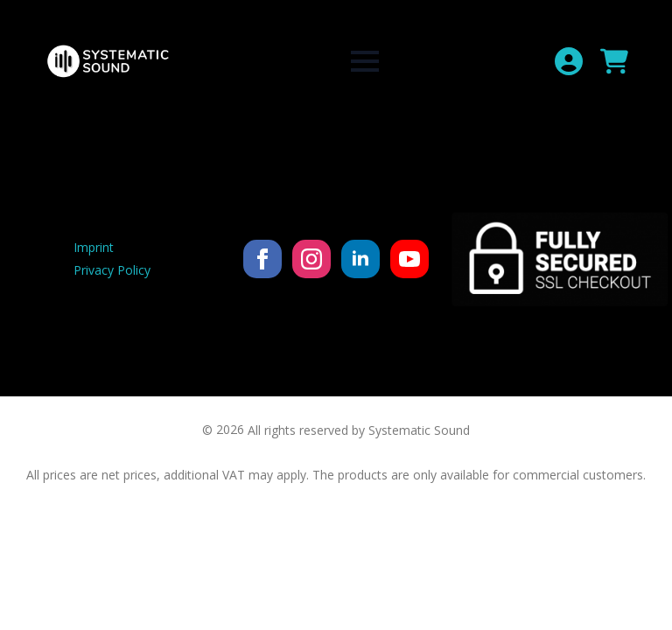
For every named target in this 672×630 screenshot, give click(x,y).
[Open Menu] (365, 61)
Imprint (94, 247)
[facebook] (262, 259)
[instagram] (311, 259)
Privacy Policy (112, 270)
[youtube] (409, 259)
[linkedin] (360, 259)
